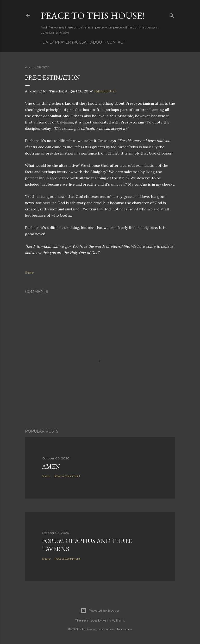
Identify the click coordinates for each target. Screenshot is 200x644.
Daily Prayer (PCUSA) (63, 42)
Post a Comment (67, 476)
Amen (51, 466)
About (95, 42)
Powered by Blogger (100, 611)
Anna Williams (114, 620)
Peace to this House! (92, 16)
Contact (114, 42)
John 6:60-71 (105, 91)
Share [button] (29, 272)
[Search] (172, 14)
